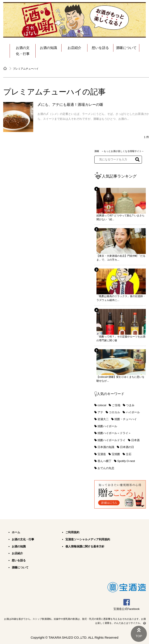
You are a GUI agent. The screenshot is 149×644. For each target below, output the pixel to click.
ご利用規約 (72, 532)
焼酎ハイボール (107, 426)
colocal (102, 405)
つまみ (130, 405)
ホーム (16, 532)
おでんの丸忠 (106, 468)
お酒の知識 (48, 48)
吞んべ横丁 (105, 461)
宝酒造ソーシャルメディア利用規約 (88, 539)
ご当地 (116, 405)
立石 (129, 454)
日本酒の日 (127, 447)
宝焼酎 (116, 454)
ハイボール (133, 412)
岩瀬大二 (103, 419)
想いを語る (100, 48)
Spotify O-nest (126, 461)
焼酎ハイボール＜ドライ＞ (114, 433)
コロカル (114, 412)
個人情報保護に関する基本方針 (85, 546)
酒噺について (126, 48)
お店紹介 (74, 48)
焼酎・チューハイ (126, 419)
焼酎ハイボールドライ (111, 440)
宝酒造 (102, 454)
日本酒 (135, 440)
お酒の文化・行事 (23, 51)
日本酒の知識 (106, 447)
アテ (100, 412)
